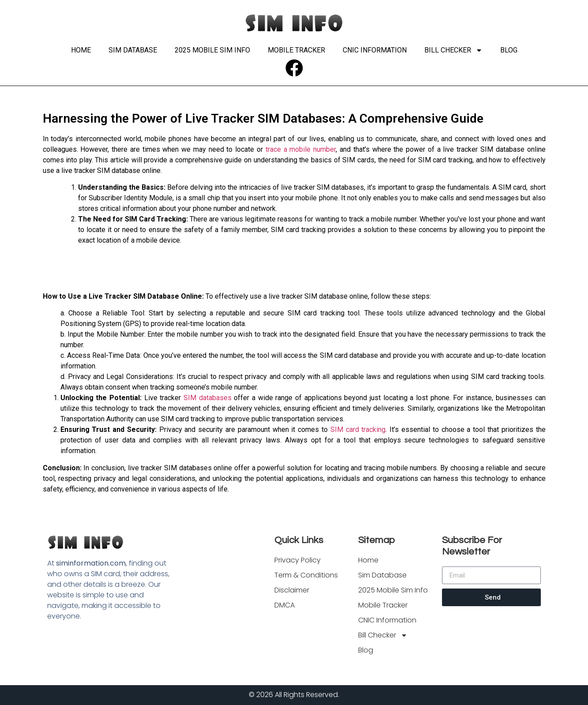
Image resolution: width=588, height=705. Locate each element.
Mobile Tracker (296, 50)
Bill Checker (453, 50)
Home (81, 50)
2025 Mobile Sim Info (212, 50)
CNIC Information (375, 50)
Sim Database (133, 50)
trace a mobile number (301, 149)
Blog (509, 50)
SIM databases (208, 398)
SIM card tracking (358, 429)
